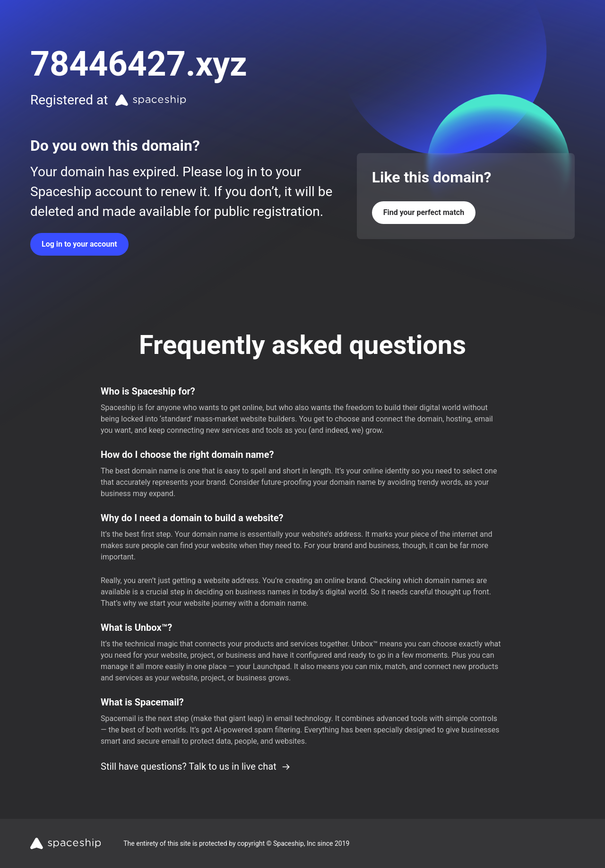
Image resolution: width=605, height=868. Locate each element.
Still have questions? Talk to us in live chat (196, 766)
